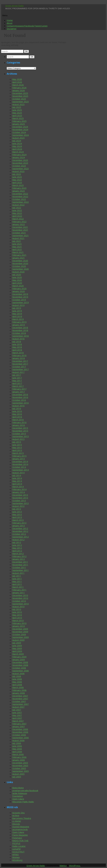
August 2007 (18, 707)
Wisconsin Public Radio (23, 802)
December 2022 (20, 194)
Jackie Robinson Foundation (20, 795)
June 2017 (17, 378)
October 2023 (19, 166)
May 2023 (17, 180)
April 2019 (17, 316)
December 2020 (20, 261)
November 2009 (20, 632)
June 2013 (17, 512)
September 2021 (20, 235)
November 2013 (20, 498)
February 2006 (19, 757)
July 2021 (17, 241)
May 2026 (17, 79)
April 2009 (17, 651)
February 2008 (19, 690)
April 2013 (17, 517)
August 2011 (18, 573)
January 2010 (19, 626)
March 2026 (18, 85)
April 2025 (17, 115)
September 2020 (20, 269)
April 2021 (17, 249)
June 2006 (17, 746)
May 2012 (17, 548)
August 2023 (18, 171)
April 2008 (17, 685)
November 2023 (20, 163)
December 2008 (20, 662)
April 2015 (17, 450)
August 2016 (18, 406)
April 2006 (17, 752)
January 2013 (19, 526)
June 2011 (17, 579)
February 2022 (19, 221)
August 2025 (18, 104)
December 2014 (20, 461)
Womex (16, 857)
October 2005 (19, 768)
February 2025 (19, 121)
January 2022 (19, 224)
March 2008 (18, 687)
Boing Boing (18, 788)
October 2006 (19, 735)
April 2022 (17, 216)
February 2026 (19, 88)
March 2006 (18, 754)
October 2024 (19, 132)
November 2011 (20, 565)
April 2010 (17, 618)
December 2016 (20, 394)
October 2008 (19, 668)
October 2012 (19, 534)
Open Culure (18, 799)
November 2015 (20, 431)
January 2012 (19, 559)
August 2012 (18, 540)
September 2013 (20, 503)
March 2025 (18, 118)
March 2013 (18, 520)
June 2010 (17, 612)
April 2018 (17, 350)
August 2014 (18, 473)
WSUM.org (17, 860)
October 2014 (19, 467)
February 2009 (19, 657)
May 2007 (17, 715)
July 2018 (17, 341)
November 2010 (20, 598)
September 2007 (20, 704)
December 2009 (20, 629)
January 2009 (19, 659)
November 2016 (20, 397)
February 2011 (19, 590)
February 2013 (19, 523)
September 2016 (20, 403)
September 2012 (20, 537)
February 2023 (19, 188)
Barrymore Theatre (22, 818)
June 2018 (17, 344)
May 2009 (17, 648)
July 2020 (17, 275)
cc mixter (17, 821)
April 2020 (17, 283)
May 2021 (17, 247)
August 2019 (18, 305)
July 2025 (17, 107)
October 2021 (19, 233)
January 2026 (19, 90)
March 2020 (18, 286)
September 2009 (20, 637)
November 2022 (20, 196)
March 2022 (18, 219)
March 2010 (18, 620)
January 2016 (19, 425)
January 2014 (19, 492)
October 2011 (19, 567)
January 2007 (19, 726)
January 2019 (19, 325)
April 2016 (17, 417)
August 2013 (18, 506)
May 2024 (17, 146)
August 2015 (18, 439)
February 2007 (19, 724)
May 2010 (17, 615)
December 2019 (20, 294)
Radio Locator (19, 846)
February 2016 (19, 422)
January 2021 (19, 258)
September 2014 (20, 470)
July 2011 (17, 576)
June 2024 (17, 143)
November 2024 (20, 129)
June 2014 (17, 478)
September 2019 (20, 302)
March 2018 (18, 353)
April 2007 (17, 718)
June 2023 (17, 177)
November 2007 (20, 699)
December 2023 (20, 160)
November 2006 (20, 732)
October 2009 (19, 634)
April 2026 (17, 82)
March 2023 (18, 185)
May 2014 (17, 481)
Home (10, 20)
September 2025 (20, 102)
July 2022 (17, 208)
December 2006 (20, 729)
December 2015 (20, 428)
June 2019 (17, 311)
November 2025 (20, 96)
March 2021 (18, 252)
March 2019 (18, 319)
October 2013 (19, 500)
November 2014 (20, 464)
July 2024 (17, 141)
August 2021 (18, 238)
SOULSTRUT (18, 852)
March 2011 (18, 587)
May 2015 (17, 447)
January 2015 (19, 459)
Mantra (63, 865)
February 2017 (19, 389)
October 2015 (19, 434)
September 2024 (20, 135)
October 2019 (19, 300)
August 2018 (18, 339)
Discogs (16, 824)
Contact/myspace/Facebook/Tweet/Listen (27, 26)
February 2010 (19, 623)
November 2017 (20, 364)
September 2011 (20, 570)
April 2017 (17, 383)
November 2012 (20, 531)
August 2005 (18, 774)
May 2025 (17, 113)
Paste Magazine (20, 835)
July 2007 (17, 710)
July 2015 (17, 442)
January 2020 (19, 291)
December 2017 (20, 361)
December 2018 (20, 328)
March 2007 (18, 721)
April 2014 (17, 484)
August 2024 (18, 138)
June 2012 (17, 545)
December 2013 (20, 495)
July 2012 (17, 542)
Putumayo (17, 838)
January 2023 (19, 191)
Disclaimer (12, 29)
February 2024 (19, 155)
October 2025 (19, 99)
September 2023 (20, 168)
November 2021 (20, 230)
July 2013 (17, 509)
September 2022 (20, 202)
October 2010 (19, 601)
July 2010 (17, 609)
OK (27, 51)
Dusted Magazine (21, 827)
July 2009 (17, 643)
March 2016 (18, 420)
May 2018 (17, 347)
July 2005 (17, 777)
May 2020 (17, 280)
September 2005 (20, 771)
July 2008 (17, 676)
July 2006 (17, 743)
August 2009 (18, 640)
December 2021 (20, 227)
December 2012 (20, 528)
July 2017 (17, 375)
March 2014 (18, 487)
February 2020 (19, 288)
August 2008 (18, 673)
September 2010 (20, 604)
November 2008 (20, 665)
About (10, 23)
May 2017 (17, 381)
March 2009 (18, 654)
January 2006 (19, 760)
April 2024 (17, 149)
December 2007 (20, 696)
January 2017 (19, 392)
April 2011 (17, 584)
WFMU (15, 854)
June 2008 (17, 679)
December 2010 (20, 595)
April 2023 (17, 182)
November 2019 (20, 297)
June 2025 (17, 110)
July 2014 (17, 475)
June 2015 (17, 445)
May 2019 (17, 314)
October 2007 (19, 701)
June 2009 (17, 646)
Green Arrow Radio (14, 6)
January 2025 (19, 124)
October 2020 (19, 266)
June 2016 (17, 411)
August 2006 (18, 740)
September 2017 (20, 369)
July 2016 (17, 408)
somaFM (16, 849)
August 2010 (18, 606)
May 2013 (17, 514)
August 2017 (18, 372)
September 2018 (20, 336)
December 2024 (20, 127)
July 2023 (17, 174)
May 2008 (17, 682)
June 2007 (17, 712)
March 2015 (18, 453)
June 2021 (17, 244)
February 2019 (19, 322)
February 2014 (19, 489)
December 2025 (20, 93)
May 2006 (17, 749)
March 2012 (18, 553)
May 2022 (17, 213)
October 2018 (19, 333)
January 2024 (19, 157)
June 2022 (17, 210)
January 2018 (19, 358)
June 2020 (17, 277)
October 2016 (19, 400)
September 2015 (20, 436)
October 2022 (19, 199)
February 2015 (19, 456)
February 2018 (19, 355)
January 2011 (19, 593)
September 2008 (20, 671)
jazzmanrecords (20, 829)
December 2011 (20, 562)
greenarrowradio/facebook (25, 790)
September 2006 (20, 738)
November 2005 (20, 765)
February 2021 (19, 255)
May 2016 (17, 414)
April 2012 (17, 551)
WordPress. (75, 865)
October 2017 (19, 367)
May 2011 (17, 581)
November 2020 (20, 263)
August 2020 (18, 272)
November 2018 (20, 330)
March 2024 (18, 152)
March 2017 (18, 386)
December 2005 (20, 763)
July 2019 (17, 308)
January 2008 (19, 693)
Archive (16, 815)
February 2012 (19, 556)
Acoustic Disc (19, 813)
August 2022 (18, 205)
